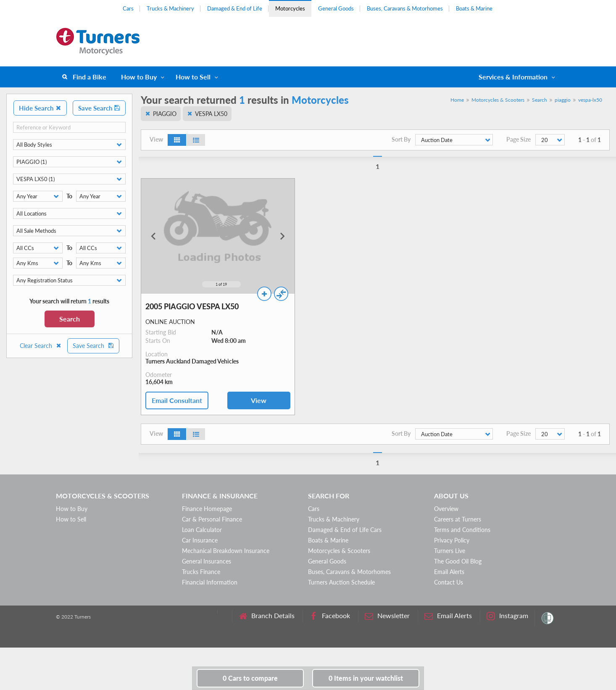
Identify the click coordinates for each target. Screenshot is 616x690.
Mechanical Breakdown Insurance (226, 551)
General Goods (336, 8)
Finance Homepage (207, 509)
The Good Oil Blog (458, 561)
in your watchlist (366, 678)
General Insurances (207, 561)
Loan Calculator (202, 530)
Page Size (519, 140)
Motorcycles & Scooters (498, 100)
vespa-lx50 (590, 100)
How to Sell (193, 77)
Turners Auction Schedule (341, 582)
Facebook (330, 616)
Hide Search (40, 108)
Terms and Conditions (462, 530)
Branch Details (267, 616)
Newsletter (387, 616)
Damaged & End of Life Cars (345, 530)
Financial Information (210, 582)
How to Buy (139, 77)
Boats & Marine (474, 8)
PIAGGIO (165, 114)
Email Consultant (177, 400)
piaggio (563, 100)
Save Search (99, 108)
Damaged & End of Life (235, 8)
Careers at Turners (458, 519)
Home (457, 100)
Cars (128, 8)
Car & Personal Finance (212, 519)
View (259, 400)
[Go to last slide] (154, 236)
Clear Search (41, 346)
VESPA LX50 (211, 114)
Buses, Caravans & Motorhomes (405, 8)
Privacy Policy (452, 540)
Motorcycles (290, 8)
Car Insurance (200, 540)
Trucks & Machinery (170, 8)
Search (70, 319)
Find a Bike (90, 77)
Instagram (507, 616)
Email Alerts (449, 572)
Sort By (401, 140)
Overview (446, 509)
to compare (250, 678)
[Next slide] (282, 236)
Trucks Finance (201, 572)
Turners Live (450, 551)
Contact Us (449, 582)
